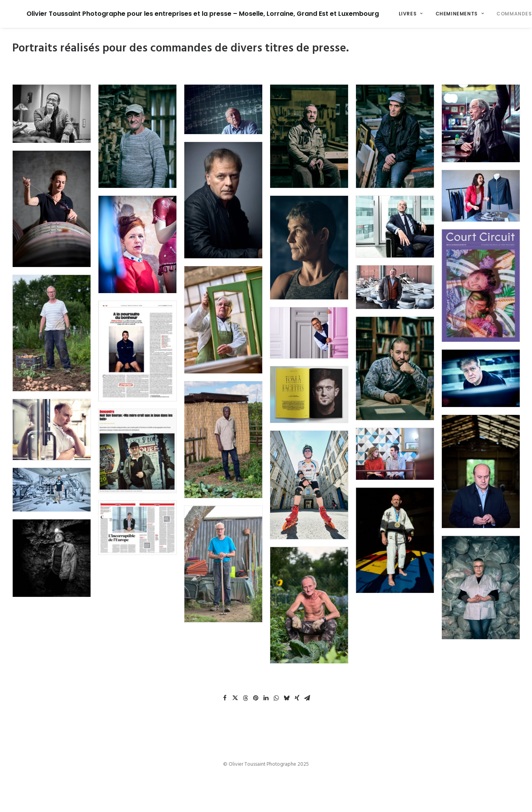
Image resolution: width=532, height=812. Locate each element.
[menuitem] (382, 14)
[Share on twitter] (235, 698)
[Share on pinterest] (256, 698)
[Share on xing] (297, 698)
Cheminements (431, 14)
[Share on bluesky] (287, 698)
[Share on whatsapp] (276, 698)
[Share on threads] (246, 698)
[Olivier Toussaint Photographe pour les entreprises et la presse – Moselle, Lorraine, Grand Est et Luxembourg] (188, 14)
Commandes (489, 14)
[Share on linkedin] (266, 698)
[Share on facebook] (225, 698)
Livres (382, 14)
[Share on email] (307, 698)
